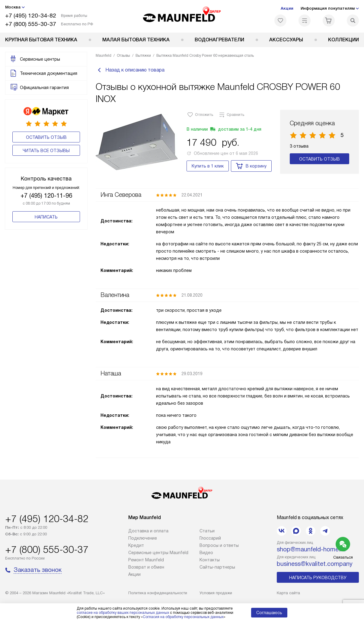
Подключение (143, 538)
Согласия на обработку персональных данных (183, 617)
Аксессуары (286, 40)
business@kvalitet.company (315, 564)
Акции (287, 8)
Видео (206, 553)
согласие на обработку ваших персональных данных (123, 613)
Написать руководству (318, 578)
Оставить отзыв (46, 137)
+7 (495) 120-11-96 (46, 196)
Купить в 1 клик (208, 166)
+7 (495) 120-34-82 (31, 16)
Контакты (210, 560)
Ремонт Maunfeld (146, 560)
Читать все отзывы (46, 151)
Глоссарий (210, 538)
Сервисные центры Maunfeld (158, 553)
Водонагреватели (219, 40)
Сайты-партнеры (217, 567)
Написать (46, 217)
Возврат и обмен (146, 567)
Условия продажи (216, 593)
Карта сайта (288, 593)
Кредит (136, 545)
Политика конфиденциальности (158, 593)
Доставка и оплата (148, 531)
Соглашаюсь (269, 613)
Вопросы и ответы (219, 545)
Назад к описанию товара (130, 70)
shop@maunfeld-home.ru (311, 549)
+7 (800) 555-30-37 (31, 24)
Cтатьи (207, 531)
